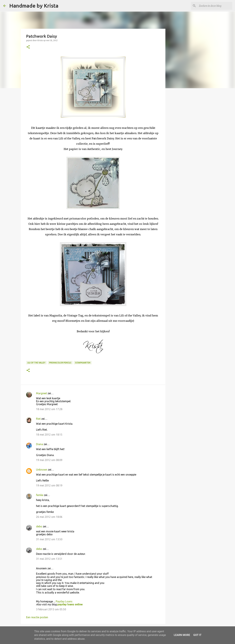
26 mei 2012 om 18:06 (49, 517)
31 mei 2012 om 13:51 (49, 559)
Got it (197, 635)
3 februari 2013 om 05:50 (51, 609)
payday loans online (70, 604)
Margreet (42, 393)
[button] (28, 47)
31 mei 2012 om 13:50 (49, 539)
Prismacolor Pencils (60, 363)
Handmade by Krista (34, 6)
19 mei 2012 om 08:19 (49, 485)
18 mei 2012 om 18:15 (49, 435)
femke (40, 495)
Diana (40, 444)
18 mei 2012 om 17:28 (49, 409)
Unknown (42, 470)
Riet (38, 419)
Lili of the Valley (36, 363)
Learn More (182, 635)
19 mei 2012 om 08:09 (49, 460)
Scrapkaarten (83, 363)
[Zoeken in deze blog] (215, 6)
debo (39, 526)
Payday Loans (64, 601)
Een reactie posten (37, 617)
